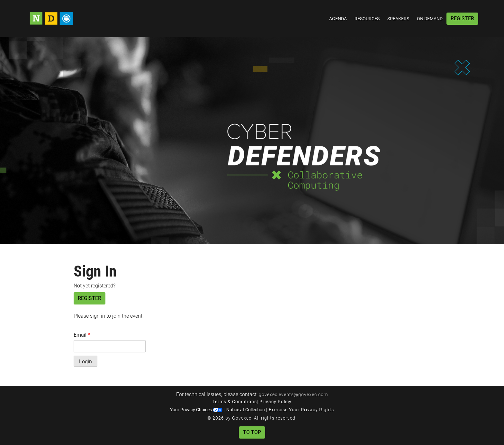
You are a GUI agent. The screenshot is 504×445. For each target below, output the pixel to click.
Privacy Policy (275, 402)
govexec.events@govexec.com (293, 395)
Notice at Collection (246, 410)
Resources (367, 19)
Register (462, 18)
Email (82, 335)
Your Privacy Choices (196, 410)
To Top (252, 432)
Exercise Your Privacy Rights (301, 410)
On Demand (430, 19)
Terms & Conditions (235, 402)
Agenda (338, 19)
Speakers (398, 19)
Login (85, 362)
